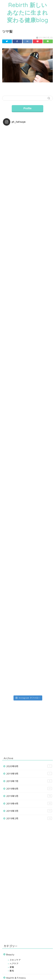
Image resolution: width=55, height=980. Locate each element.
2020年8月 (29, 766)
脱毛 (12, 971)
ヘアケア (14, 964)
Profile (27, 108)
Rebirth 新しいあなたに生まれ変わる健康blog (28, 13)
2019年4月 (29, 804)
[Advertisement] (27, 910)
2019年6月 (29, 789)
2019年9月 (29, 774)
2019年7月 (29, 781)
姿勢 (12, 967)
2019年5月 (29, 796)
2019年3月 (29, 811)
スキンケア (15, 960)
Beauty (10, 955)
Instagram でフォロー (28, 698)
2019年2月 (29, 818)
